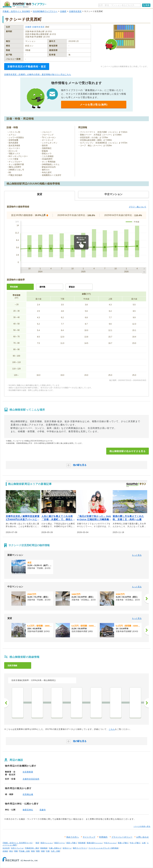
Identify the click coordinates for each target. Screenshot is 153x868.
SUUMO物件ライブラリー (45, 11)
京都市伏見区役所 (31, 779)
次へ (146, 703)
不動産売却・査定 (32, 848)
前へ (7, 703)
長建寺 (43, 810)
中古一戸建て (135, 843)
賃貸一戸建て (72, 843)
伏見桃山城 (28, 794)
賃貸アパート (60, 843)
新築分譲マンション (95, 843)
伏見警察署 (28, 772)
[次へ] (146, 599)
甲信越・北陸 (24, 851)
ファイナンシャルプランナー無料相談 (103, 848)
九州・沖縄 (55, 851)
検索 (148, 5)
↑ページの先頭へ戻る (142, 826)
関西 (38, 851)
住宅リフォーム (17, 848)
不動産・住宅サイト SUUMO (16, 11)
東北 (11, 851)
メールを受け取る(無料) (94, 105)
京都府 (63, 11)
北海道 (5, 851)
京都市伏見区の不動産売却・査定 (27, 67)
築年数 (42, 287)
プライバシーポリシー (122, 837)
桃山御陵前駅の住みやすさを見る (128, 451)
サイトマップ (89, 837)
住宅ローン (67, 848)
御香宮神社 (28, 810)
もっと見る (137, 555)
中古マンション (110, 843)
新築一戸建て (123, 843)
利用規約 (103, 837)
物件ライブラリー (80, 848)
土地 (144, 843)
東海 (33, 851)
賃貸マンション (47, 843)
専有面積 (14, 287)
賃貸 (37, 843)
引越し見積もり (55, 848)
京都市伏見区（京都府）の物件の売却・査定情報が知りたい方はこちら (38, 74)
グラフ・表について (138, 207)
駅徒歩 (72, 287)
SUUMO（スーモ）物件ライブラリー (24, 5)
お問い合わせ (143, 837)
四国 (43, 851)
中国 (48, 851)
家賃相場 (82, 843)
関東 (16, 851)
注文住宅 (6, 848)
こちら (112, 729)
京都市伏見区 (75, 11)
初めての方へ (73, 837)
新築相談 (44, 848)
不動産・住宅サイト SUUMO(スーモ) (18, 843)
